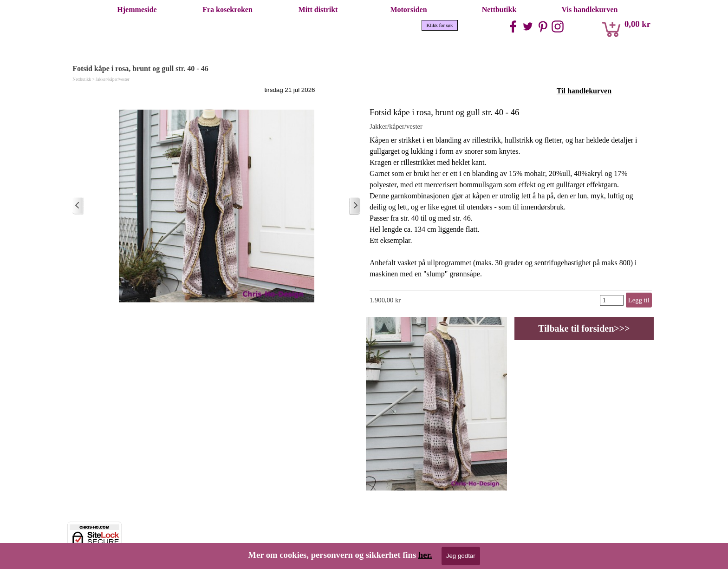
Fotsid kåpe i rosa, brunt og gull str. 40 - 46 (444, 112)
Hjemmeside (137, 10)
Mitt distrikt (318, 10)
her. (425, 555)
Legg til (639, 300)
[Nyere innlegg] (78, 206)
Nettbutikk (499, 10)
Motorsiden (408, 10)
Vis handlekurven (590, 10)
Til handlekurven (584, 91)
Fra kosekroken (227, 10)
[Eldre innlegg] (355, 206)
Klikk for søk (440, 25)
